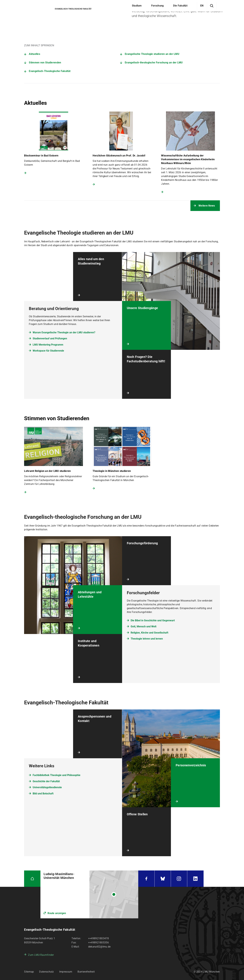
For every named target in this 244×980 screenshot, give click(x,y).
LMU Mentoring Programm (48, 345)
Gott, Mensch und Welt (143, 626)
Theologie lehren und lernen (147, 639)
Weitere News (207, 206)
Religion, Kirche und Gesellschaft (149, 633)
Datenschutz (46, 972)
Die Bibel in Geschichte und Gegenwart (153, 620)
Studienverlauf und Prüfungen (50, 338)
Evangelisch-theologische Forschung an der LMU (154, 63)
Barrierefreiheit (86, 972)
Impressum (66, 972)
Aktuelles (34, 54)
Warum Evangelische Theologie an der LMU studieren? (64, 332)
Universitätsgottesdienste (47, 787)
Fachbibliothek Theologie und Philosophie (57, 775)
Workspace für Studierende (48, 351)
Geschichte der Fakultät (46, 781)
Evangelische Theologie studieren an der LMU (152, 54)
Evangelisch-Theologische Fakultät (50, 71)
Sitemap (29, 972)
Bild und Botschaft (43, 794)
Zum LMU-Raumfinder (41, 955)
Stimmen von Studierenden (45, 63)
